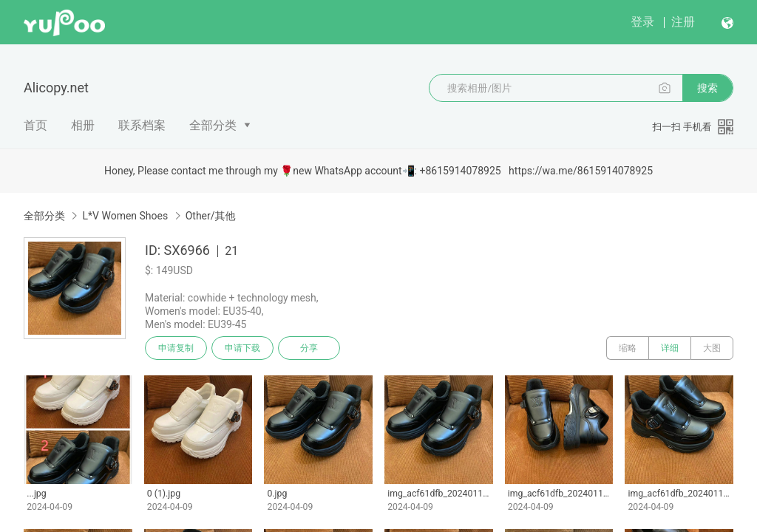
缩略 (628, 348)
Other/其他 (211, 216)
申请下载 (242, 348)
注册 (683, 22)
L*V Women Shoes (125, 216)
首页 (35, 125)
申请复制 (176, 348)
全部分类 (213, 125)
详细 (670, 348)
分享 (309, 348)
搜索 (707, 88)
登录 (642, 22)
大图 (712, 348)
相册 (83, 125)
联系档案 (142, 125)
